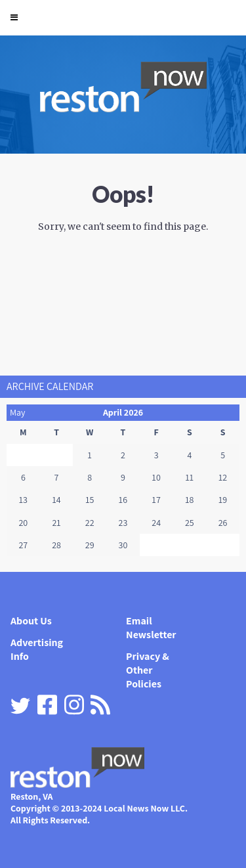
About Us (31, 621)
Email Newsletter (151, 628)
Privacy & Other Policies (148, 670)
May (18, 412)
